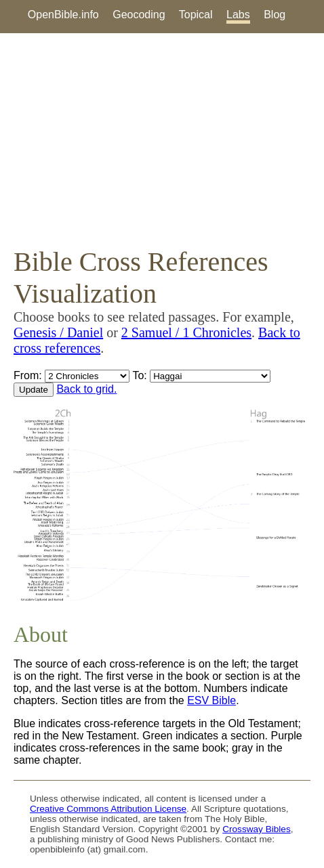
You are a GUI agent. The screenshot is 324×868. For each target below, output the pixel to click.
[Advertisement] (162, 139)
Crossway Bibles (256, 829)
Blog (275, 15)
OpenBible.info (63, 15)
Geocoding (139, 15)
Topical (196, 15)
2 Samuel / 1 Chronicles (186, 332)
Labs (238, 15)
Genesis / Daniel (58, 332)
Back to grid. (86, 389)
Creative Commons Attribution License (108, 809)
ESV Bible (211, 700)
